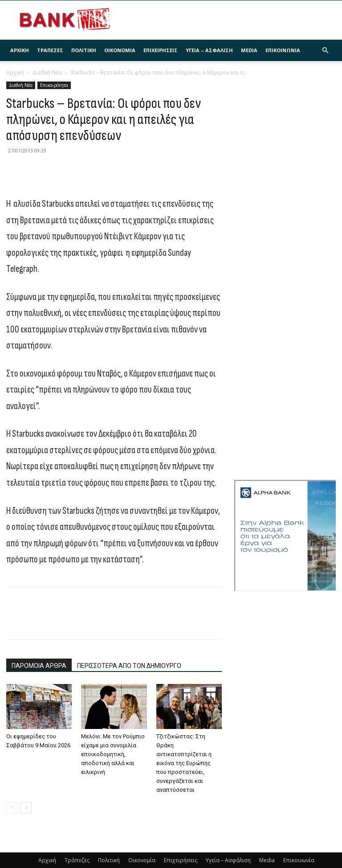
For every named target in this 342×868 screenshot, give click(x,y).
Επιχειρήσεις (161, 50)
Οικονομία (120, 50)
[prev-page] (12, 808)
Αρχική (20, 50)
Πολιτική (84, 50)
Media (249, 50)
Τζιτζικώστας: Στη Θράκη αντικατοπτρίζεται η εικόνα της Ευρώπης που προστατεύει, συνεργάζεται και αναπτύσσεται (184, 763)
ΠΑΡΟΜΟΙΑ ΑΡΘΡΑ (39, 666)
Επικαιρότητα (54, 85)
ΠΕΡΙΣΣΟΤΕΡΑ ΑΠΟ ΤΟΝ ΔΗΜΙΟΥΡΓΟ (129, 666)
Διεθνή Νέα (47, 72)
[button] (325, 51)
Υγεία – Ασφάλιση (209, 50)
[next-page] (26, 808)
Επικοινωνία (283, 50)
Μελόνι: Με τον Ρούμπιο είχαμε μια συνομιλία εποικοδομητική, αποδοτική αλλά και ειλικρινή (113, 754)
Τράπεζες (50, 50)
